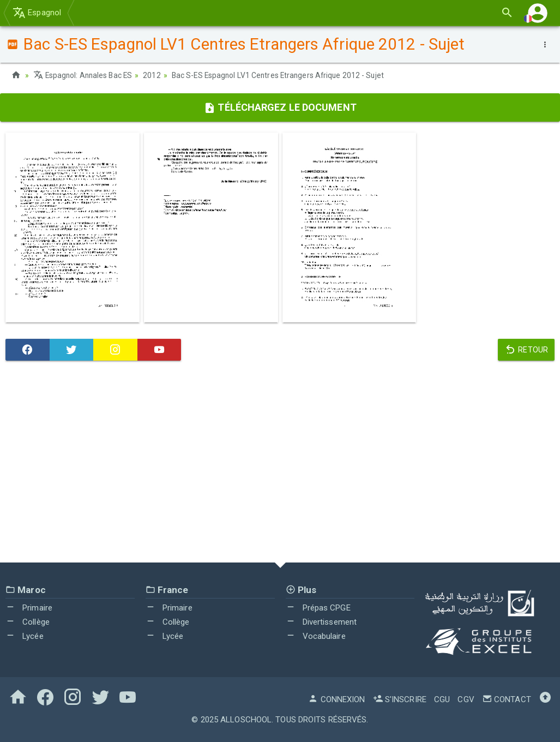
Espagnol (37, 13)
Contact (507, 699)
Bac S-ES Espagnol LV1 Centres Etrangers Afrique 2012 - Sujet (284, 75)
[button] (538, 13)
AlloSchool (246, 719)
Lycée (25, 636)
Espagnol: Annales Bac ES (84, 75)
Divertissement (321, 621)
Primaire (29, 608)
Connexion (336, 699)
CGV (466, 699)
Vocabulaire (316, 636)
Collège (28, 621)
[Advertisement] (280, 464)
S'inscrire (400, 699)
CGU (442, 699)
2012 (155, 75)
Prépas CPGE (318, 608)
